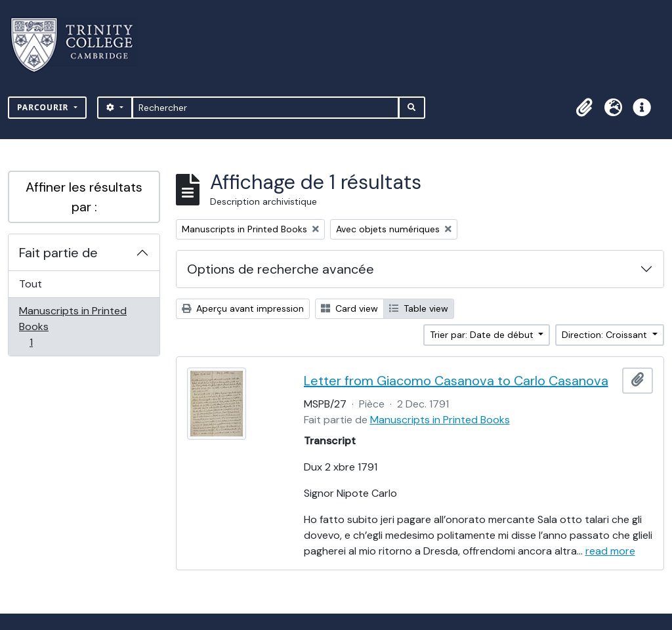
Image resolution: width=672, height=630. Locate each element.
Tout (31, 284)
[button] (584, 108)
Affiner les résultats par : (84, 197)
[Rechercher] (265, 108)
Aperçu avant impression (243, 308)
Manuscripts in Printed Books (73, 326)
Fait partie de (58, 253)
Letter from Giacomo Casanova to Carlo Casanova (456, 381)
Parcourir (44, 107)
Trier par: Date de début (483, 335)
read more (610, 551)
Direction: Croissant (606, 335)
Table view (419, 308)
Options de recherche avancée (281, 269)
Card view (349, 308)
